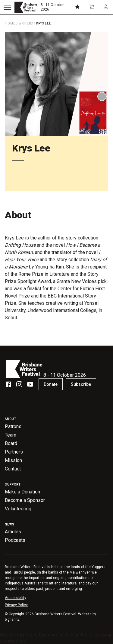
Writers (26, 23)
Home (10, 23)
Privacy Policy (16, 605)
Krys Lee (44, 23)
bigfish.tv (12, 620)
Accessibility (16, 598)
